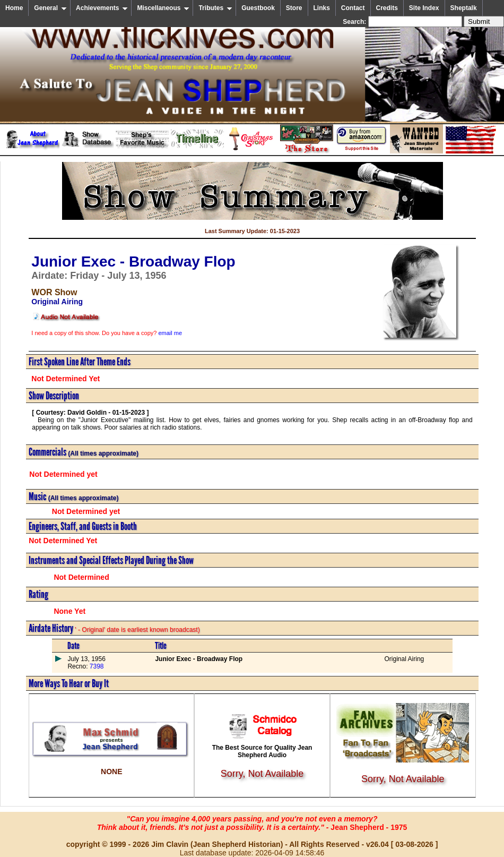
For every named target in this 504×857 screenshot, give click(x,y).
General (50, 8)
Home (14, 8)
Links (322, 8)
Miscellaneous (163, 8)
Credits (387, 8)
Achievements (102, 8)
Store (294, 8)
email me (170, 333)
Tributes (215, 8)
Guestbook (258, 8)
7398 (95, 666)
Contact (353, 8)
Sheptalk (464, 8)
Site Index (424, 8)
